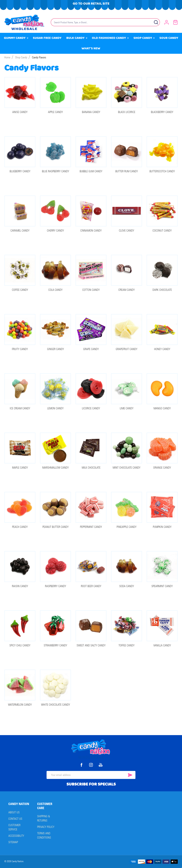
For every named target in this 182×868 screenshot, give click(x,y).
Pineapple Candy (127, 527)
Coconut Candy (162, 231)
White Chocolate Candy (56, 705)
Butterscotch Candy (162, 171)
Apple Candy (55, 112)
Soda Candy (127, 586)
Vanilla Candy (162, 645)
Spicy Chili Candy (20, 645)
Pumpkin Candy (162, 527)
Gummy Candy (15, 38)
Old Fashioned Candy (109, 38)
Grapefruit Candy (127, 349)
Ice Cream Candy (20, 408)
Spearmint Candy (162, 586)
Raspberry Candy (56, 586)
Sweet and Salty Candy (91, 645)
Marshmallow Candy (56, 468)
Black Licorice (127, 112)
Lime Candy (127, 408)
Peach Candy (20, 527)
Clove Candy (127, 231)
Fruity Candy (20, 349)
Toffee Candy (127, 645)
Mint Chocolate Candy (127, 468)
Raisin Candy (20, 586)
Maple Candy (20, 468)
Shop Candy (143, 38)
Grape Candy (91, 349)
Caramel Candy (20, 231)
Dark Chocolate (162, 290)
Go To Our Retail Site (91, 4)
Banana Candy (91, 112)
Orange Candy (162, 468)
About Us (14, 812)
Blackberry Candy (162, 112)
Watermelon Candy (20, 705)
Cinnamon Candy (91, 231)
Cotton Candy (91, 290)
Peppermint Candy (91, 527)
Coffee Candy (20, 290)
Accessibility (16, 836)
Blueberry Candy (20, 171)
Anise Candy (20, 112)
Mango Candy (162, 408)
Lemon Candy (55, 408)
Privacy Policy (46, 827)
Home (7, 57)
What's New (91, 48)
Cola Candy (55, 290)
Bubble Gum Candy (91, 171)
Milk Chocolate (91, 468)
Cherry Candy (55, 231)
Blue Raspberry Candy (56, 171)
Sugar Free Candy (47, 38)
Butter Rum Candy (127, 171)
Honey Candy (162, 349)
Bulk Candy (76, 38)
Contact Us (15, 819)
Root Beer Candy (91, 586)
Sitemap (13, 842)
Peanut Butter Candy (56, 527)
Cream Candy (127, 290)
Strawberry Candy (55, 645)
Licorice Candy (91, 408)
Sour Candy (169, 38)
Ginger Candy (56, 349)
